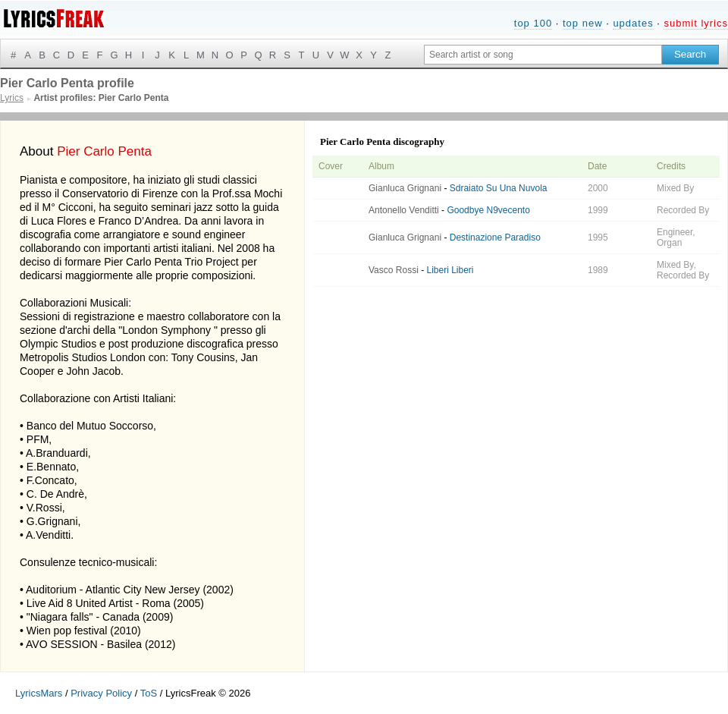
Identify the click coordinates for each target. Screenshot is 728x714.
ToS (149, 693)
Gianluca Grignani (405, 188)
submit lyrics (696, 23)
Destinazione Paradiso (495, 237)
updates (633, 23)
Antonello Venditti (404, 210)
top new (583, 23)
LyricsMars (39, 693)
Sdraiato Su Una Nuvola (499, 188)
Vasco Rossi (394, 270)
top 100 (533, 23)
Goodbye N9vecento (488, 210)
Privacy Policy (101, 693)
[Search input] (543, 55)
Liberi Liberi (450, 270)
